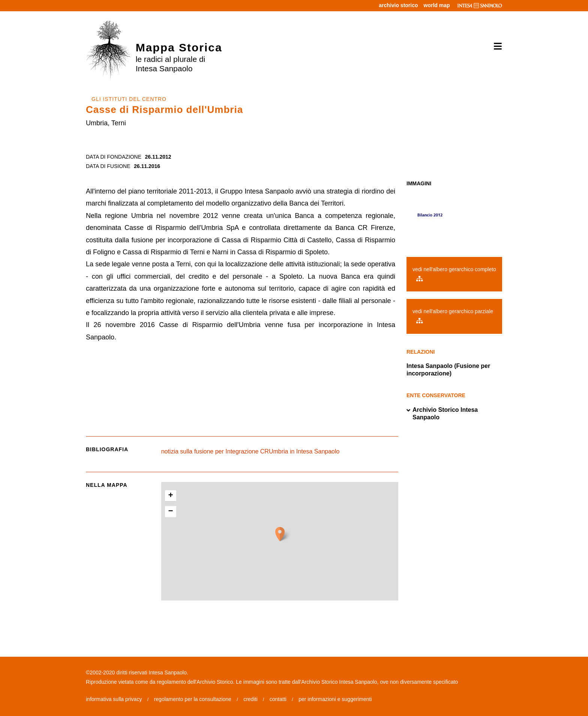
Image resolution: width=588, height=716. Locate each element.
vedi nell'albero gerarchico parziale (453, 316)
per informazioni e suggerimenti (335, 699)
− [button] (171, 512)
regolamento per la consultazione (193, 699)
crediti (250, 699)
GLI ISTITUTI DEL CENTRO (129, 99)
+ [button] (171, 496)
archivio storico (398, 5)
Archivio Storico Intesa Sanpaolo (442, 414)
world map (437, 5)
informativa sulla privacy (114, 699)
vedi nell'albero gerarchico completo (454, 274)
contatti (278, 699)
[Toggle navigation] (495, 47)
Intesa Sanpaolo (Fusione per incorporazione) (448, 370)
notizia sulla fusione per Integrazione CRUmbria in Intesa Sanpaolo (250, 451)
